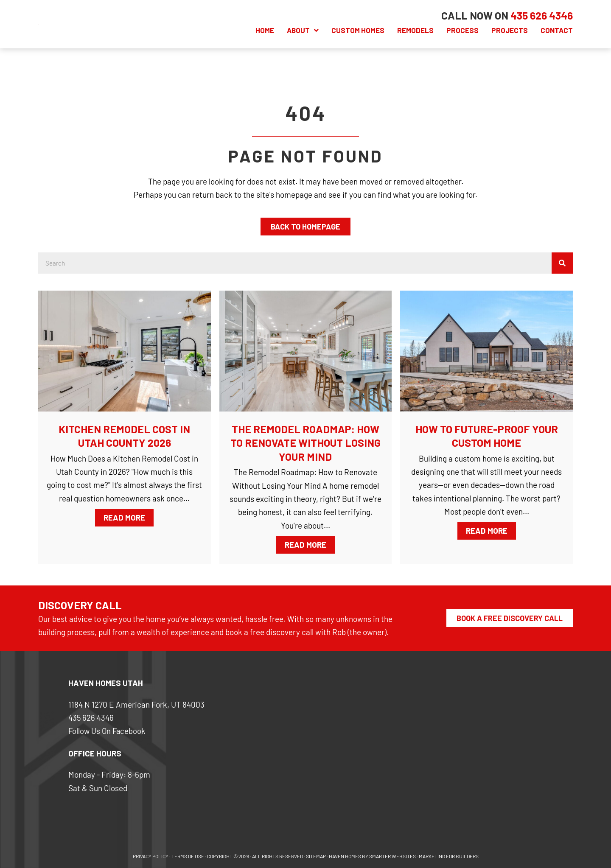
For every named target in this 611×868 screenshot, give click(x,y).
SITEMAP (316, 856)
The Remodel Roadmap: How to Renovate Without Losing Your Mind (305, 443)
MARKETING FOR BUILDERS (449, 856)
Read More (129, 517)
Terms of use (188, 856)
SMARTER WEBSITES (392, 856)
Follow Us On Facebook (108, 731)
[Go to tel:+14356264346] (542, 15)
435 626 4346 (91, 718)
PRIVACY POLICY (151, 856)
